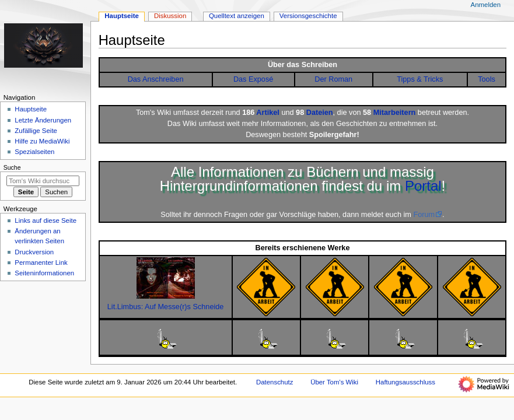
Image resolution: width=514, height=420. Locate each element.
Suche (12, 167)
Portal (423, 186)
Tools (487, 79)
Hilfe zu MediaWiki (42, 141)
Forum (424, 215)
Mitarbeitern (395, 113)
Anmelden (486, 5)
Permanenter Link (41, 262)
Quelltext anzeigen (237, 16)
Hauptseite (122, 16)
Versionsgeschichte (308, 16)
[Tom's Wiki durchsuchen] (43, 181)
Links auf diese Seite (46, 220)
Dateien (320, 113)
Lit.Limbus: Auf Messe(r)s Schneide (166, 307)
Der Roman (333, 79)
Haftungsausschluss (405, 382)
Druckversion (34, 252)
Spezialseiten (34, 152)
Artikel (268, 113)
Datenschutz (275, 382)
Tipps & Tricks (420, 79)
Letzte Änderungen (43, 120)
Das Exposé (253, 79)
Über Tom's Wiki (334, 382)
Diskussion (170, 16)
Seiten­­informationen (44, 273)
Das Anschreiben (156, 79)
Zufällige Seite (36, 131)
